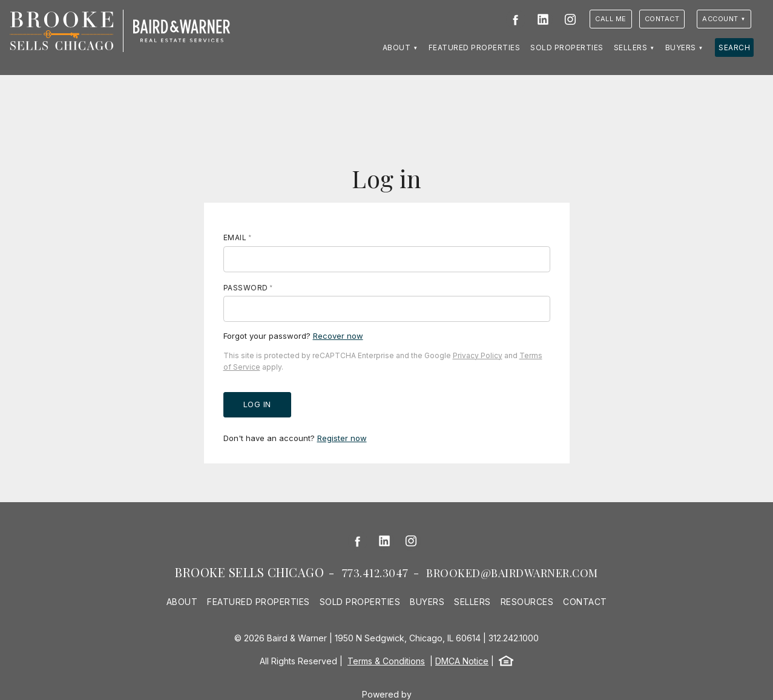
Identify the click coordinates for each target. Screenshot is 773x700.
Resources (527, 602)
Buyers (681, 47)
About (397, 47)
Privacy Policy (478, 355)
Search (734, 47)
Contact (662, 19)
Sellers (631, 47)
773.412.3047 (375, 573)
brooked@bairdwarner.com (512, 573)
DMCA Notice (462, 661)
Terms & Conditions (386, 661)
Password (246, 288)
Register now (342, 438)
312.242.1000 (514, 638)
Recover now (338, 336)
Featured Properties (475, 47)
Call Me (611, 19)
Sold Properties (567, 47)
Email (235, 237)
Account (720, 19)
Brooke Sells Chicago (249, 572)
